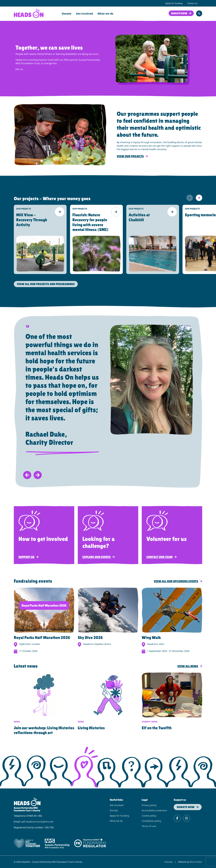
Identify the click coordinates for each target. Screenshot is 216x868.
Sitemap (168, 862)
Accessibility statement (154, 810)
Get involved (84, 14)
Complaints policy (151, 821)
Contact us (192, 3)
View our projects (130, 156)
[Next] (199, 198)
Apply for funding (174, 3)
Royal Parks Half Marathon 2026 (42, 637)
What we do (105, 14)
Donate (67, 14)
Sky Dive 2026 (90, 637)
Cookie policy (149, 816)
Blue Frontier (196, 862)
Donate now (179, 13)
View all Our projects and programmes (46, 284)
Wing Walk (151, 637)
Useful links (116, 800)
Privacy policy (149, 805)
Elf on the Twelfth (157, 728)
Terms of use (149, 826)
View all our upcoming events (176, 581)
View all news (188, 666)
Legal (145, 800)
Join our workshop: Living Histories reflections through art (44, 730)
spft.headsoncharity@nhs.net (37, 822)
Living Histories (91, 728)
